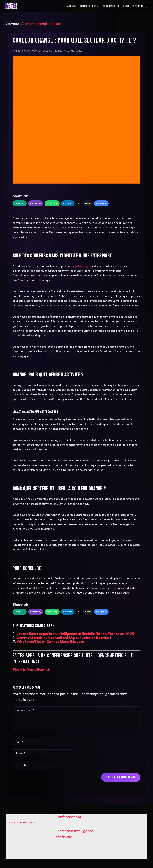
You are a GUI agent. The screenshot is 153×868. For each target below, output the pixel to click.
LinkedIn (68, 203)
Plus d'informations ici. (31, 669)
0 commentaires (73, 51)
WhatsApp (52, 203)
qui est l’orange (80, 266)
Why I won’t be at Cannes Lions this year (51, 641)
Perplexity (36, 203)
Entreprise (56, 51)
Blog (126, 6)
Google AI (101, 203)
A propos (138, 6)
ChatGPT (20, 203)
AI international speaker (41, 24)
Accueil (72, 6)
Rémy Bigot (24, 51)
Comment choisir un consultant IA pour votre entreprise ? (64, 638)
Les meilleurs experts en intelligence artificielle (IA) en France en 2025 (75, 634)
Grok (88, 203)
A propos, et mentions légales (21, 822)
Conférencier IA (89, 6)
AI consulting (111, 6)
